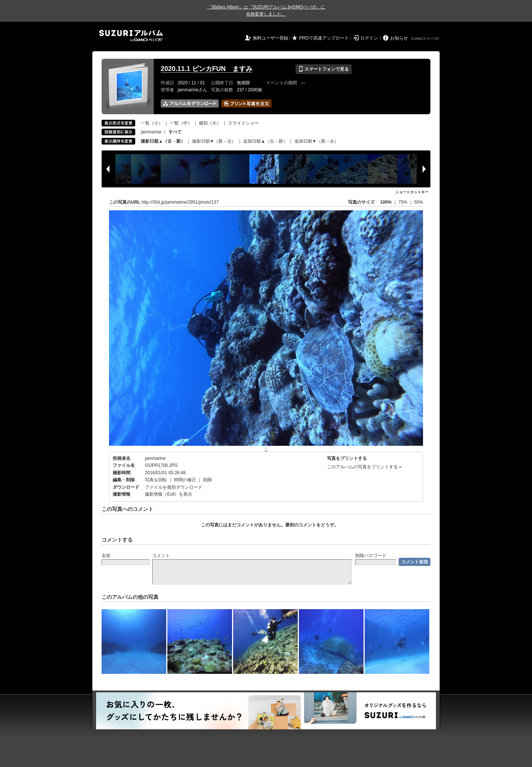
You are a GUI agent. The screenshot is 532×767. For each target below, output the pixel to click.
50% (419, 202)
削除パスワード (371, 556)
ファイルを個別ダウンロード (174, 487)
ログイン (369, 38)
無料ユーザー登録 (270, 38)
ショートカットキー (412, 192)
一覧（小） (152, 123)
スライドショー (243, 123)
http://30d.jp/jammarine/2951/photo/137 (180, 202)
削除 (208, 480)
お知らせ (399, 38)
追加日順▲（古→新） (265, 141)
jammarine (151, 132)
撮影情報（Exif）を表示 (168, 494)
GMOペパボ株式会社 (426, 39)
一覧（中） (181, 123)
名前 (106, 556)
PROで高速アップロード (324, 38)
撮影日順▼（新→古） (214, 141)
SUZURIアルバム (131, 36)
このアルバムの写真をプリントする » (364, 467)
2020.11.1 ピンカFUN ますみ (207, 69)
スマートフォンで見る (323, 69)
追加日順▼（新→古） (317, 141)
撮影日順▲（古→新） (163, 141)
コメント (161, 556)
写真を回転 (156, 480)
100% (386, 202)
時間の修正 (185, 480)
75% (403, 202)
